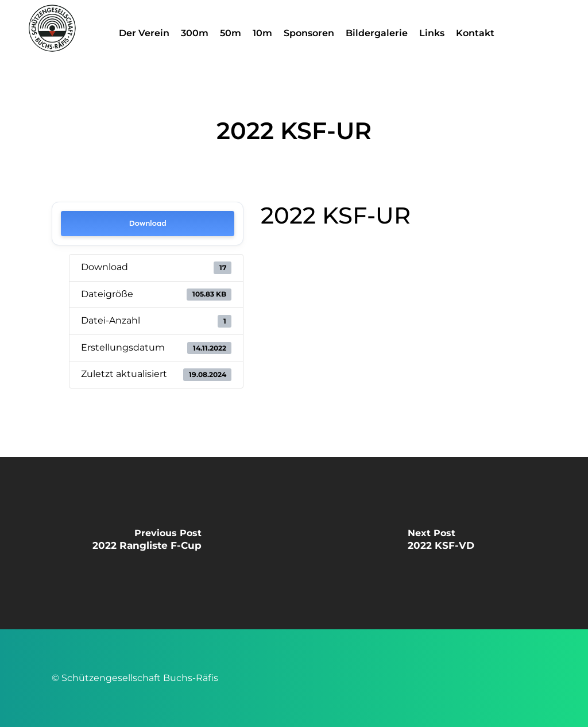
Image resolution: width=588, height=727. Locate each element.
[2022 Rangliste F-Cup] (147, 543)
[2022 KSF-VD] (441, 543)
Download (148, 223)
